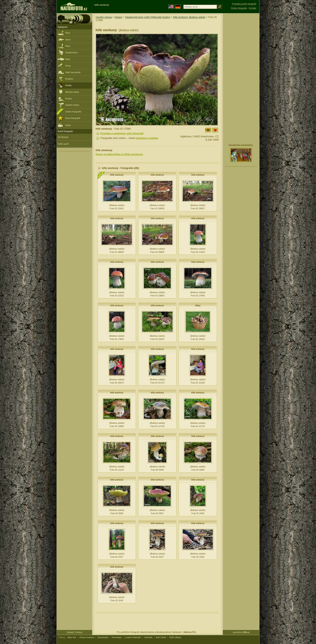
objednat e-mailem (147, 138)
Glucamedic (103, 637)
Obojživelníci (72, 52)
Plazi (68, 46)
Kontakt (252, 8)
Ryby (68, 59)
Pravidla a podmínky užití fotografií (122, 133)
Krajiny (69, 98)
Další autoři (63, 144)
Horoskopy (117, 637)
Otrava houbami (87, 637)
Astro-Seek (161, 637)
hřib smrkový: (189, 17)
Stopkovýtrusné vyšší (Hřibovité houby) (148, 17)
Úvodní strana (104, 17)
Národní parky (72, 92)
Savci (68, 40)
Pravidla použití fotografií (244, 4)
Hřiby (198, 306)
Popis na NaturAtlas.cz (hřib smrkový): (119, 154)
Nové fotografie (73, 118)
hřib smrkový (157, 175)
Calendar (148, 637)
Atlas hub (72, 637)
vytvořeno (241, 632)
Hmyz (68, 66)
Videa (64, 125)
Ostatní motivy (72, 105)
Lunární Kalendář (133, 637)
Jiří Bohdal (63, 137)
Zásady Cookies (75, 632)
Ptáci (68, 33)
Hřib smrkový (117, 175)
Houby (68, 85)
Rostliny (69, 79)
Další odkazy (175, 637)
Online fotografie (73, 112)
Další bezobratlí (73, 72)
